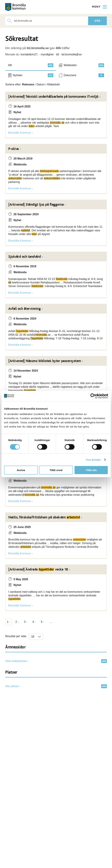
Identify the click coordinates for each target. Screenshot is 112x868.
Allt (31, 65)
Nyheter (33, 75)
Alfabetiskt (53, 84)
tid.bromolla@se (71, 54)
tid (58, 54)
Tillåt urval (56, 470)
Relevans (28, 84)
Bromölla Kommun (20, 133)
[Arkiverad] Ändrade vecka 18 (38, 569)
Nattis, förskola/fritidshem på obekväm (44, 517)
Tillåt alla (91, 470)
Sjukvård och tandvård (25, 257)
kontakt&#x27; (29, 54)
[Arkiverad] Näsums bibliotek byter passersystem (45, 361)
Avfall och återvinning (24, 309)
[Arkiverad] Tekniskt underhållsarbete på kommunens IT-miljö (53, 97)
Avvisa (21, 470)
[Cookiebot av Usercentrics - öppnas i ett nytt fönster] (93, 396)
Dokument (84, 75)
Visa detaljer (93, 460)
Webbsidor (84, 65)
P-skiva (14, 149)
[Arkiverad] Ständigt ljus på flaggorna (36, 205)
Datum (41, 84)
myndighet (47, 54)
